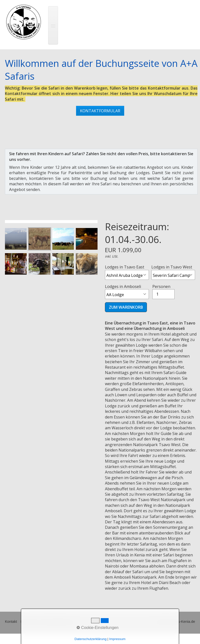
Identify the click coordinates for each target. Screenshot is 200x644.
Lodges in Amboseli (127, 291)
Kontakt (11, 622)
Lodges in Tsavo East (127, 272)
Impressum (29, 622)
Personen (163, 291)
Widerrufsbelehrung (57, 622)
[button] (100, 111)
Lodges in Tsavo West (173, 272)
